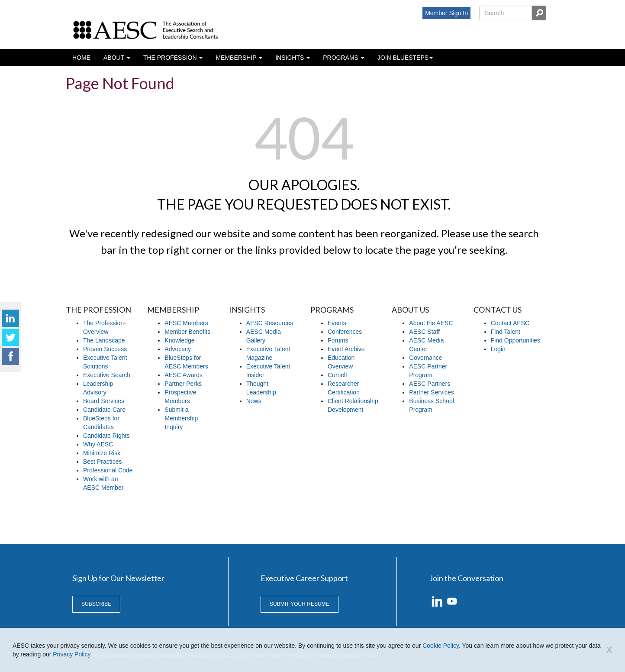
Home (81, 58)
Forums (338, 340)
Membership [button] (237, 58)
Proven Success (105, 349)
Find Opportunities (515, 340)
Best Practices (102, 462)
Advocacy (178, 349)
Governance (425, 358)
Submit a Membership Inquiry (181, 418)
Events (337, 323)
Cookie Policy (441, 646)
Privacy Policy (71, 654)
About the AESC (431, 323)
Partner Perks (183, 384)
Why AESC (98, 444)
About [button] (115, 58)
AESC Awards (184, 375)
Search (539, 13)
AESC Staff (424, 332)
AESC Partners (430, 384)
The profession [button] (171, 58)
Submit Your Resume (300, 604)
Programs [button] (341, 58)
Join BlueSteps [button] (403, 58)
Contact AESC (510, 323)
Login (498, 349)
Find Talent (506, 332)
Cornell (337, 375)
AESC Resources (270, 323)
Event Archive (346, 349)
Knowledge (179, 340)
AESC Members (186, 323)
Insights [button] (290, 58)
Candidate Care (104, 410)
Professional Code (108, 470)
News (254, 401)
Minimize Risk (102, 453)
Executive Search (107, 375)
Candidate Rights (106, 436)
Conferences (345, 332)
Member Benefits (187, 332)
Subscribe (96, 604)
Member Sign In (446, 13)
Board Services (104, 401)
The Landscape (104, 340)
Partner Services (431, 392)
